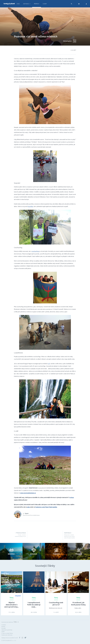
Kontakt (4, 628)
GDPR (3, 632)
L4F (49, 364)
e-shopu (72, 497)
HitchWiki (30, 206)
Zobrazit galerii (67, 41)
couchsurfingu (35, 251)
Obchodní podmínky (7, 630)
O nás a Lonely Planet (7, 633)
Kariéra (3, 626)
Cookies (4, 625)
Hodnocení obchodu (7, 635)
